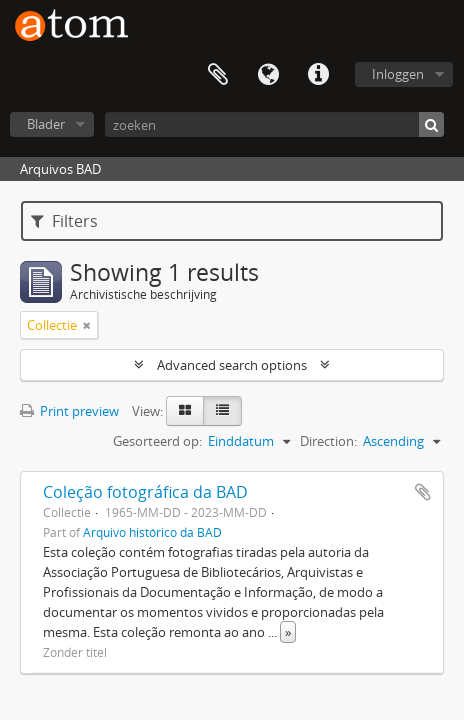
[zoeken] (274, 124)
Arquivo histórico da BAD (152, 532)
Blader (46, 124)
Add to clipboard (423, 492)
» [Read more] (288, 632)
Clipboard (218, 75)
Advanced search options (232, 365)
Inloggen (398, 74)
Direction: (328, 441)
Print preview (69, 411)
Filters (64, 221)
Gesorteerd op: (157, 441)
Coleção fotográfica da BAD (145, 492)
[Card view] (185, 411)
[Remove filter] (87, 325)
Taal (268, 75)
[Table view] (222, 411)
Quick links (318, 75)
